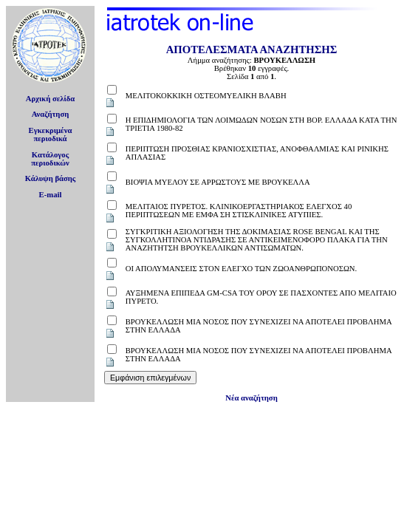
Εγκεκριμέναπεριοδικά (51, 134)
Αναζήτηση (51, 114)
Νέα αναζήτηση (251, 398)
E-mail (51, 195)
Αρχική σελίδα (51, 99)
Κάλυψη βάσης (51, 178)
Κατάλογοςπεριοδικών (50, 159)
